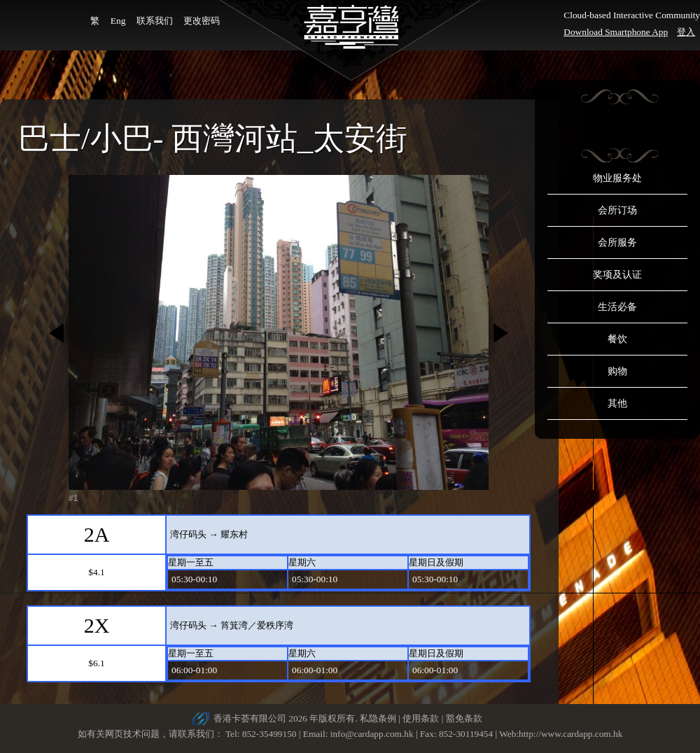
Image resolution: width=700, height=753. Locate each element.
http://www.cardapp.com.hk (570, 734)
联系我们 (155, 21)
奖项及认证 (617, 275)
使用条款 (421, 718)
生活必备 (617, 307)
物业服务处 (617, 178)
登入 (686, 32)
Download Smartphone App (616, 32)
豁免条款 (464, 718)
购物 (617, 371)
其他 (617, 403)
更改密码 (202, 21)
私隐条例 (378, 718)
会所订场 (617, 210)
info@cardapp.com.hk (373, 734)
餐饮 (617, 339)
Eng (118, 21)
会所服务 (617, 242)
